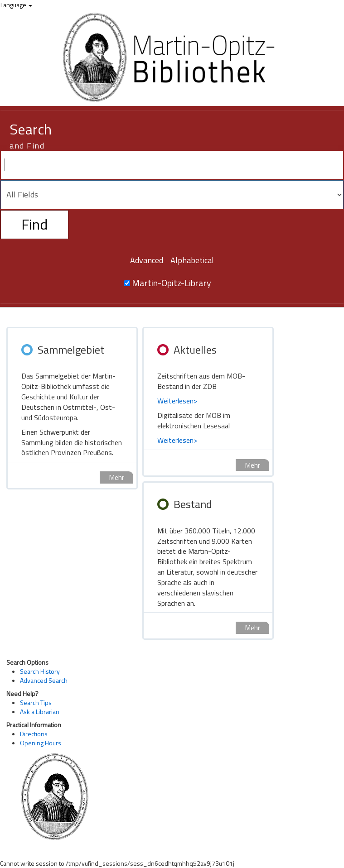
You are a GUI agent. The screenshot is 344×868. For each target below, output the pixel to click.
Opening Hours (41, 743)
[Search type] (172, 195)
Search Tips (36, 703)
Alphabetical (192, 260)
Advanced (147, 260)
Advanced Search (44, 680)
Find (34, 224)
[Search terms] (172, 165)
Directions (34, 734)
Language (16, 5)
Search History (40, 671)
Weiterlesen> (177, 401)
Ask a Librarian (40, 712)
